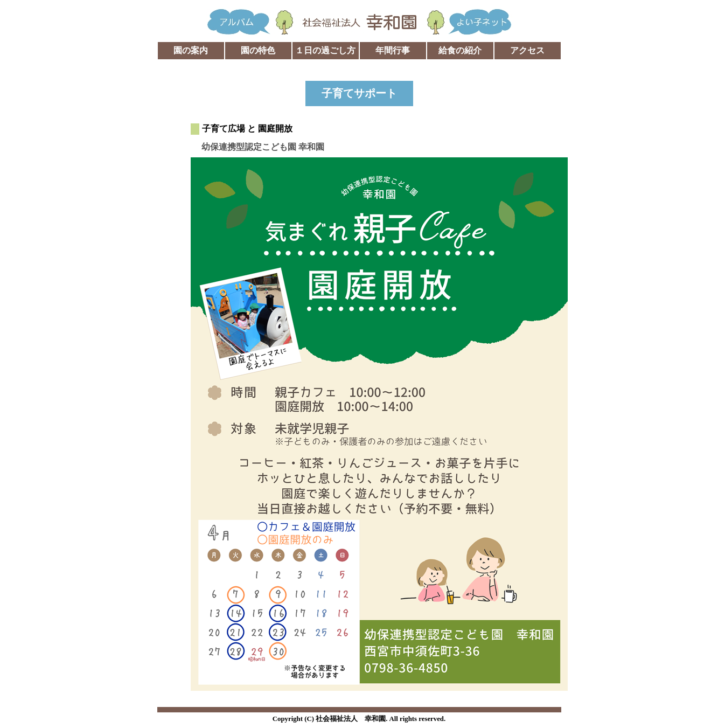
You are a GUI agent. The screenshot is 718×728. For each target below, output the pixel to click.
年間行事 (393, 50)
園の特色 (258, 50)
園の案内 (191, 50)
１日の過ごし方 (325, 50)
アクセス (527, 50)
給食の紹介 (460, 50)
